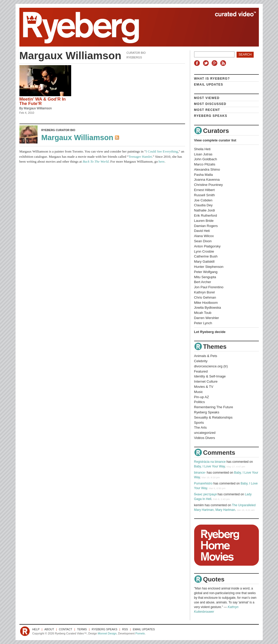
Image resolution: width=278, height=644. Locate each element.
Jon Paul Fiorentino (209, 287)
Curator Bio (136, 53)
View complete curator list (215, 140)
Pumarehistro (203, 483)
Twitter (207, 63)
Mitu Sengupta (205, 277)
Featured (201, 371)
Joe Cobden (203, 200)
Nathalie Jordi (205, 210)
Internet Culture (206, 381)
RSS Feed (118, 138)
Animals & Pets (206, 356)
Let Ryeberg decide (210, 332)
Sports (199, 423)
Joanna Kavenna (207, 180)
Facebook (198, 63)
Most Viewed (207, 98)
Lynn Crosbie (204, 251)
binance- (200, 473)
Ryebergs (134, 57)
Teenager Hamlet (140, 157)
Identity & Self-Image (210, 376)
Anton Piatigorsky (207, 246)
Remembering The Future (214, 407)
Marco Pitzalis (205, 164)
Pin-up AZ (202, 397)
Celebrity (201, 361)
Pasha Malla (204, 175)
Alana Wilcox (204, 236)
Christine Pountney (208, 185)
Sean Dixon (203, 241)
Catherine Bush (206, 256)
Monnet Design (107, 633)
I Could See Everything (162, 151)
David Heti (202, 231)
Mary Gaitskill (204, 262)
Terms (82, 629)
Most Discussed (210, 104)
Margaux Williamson (38, 108)
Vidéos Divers (205, 438)
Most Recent (207, 110)
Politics (200, 402)
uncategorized (205, 433)
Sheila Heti (202, 149)
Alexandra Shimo (207, 169)
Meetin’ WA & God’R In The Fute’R (43, 101)
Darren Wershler (207, 318)
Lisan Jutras (203, 154)
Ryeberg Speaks (211, 116)
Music (199, 392)
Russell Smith (205, 195)
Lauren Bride (204, 221)
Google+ (215, 63)
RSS (224, 63)
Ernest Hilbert (204, 190)
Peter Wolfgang (206, 272)
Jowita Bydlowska (208, 308)
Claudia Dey (203, 205)
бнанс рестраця (206, 494)
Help (36, 629)
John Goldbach (206, 159)
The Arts (200, 427)
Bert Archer (203, 282)
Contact (66, 629)
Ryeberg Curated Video (134, 27)
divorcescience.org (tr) (211, 366)
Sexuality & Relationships (213, 417)
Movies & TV (204, 387)
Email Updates (209, 85)
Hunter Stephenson (209, 267)
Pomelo (140, 633)
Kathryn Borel (204, 292)
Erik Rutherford (206, 215)
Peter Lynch (203, 323)
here (162, 161)
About (49, 629)
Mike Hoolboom (206, 303)
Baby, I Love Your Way (210, 466)
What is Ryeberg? (212, 79)
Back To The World (96, 161)
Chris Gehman (205, 297)
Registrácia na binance (210, 462)
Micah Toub (203, 313)
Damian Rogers (206, 226)
